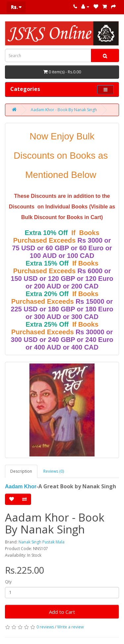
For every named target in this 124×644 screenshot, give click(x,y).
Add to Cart (62, 612)
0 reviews (45, 627)
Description (21, 471)
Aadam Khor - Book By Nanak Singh (64, 110)
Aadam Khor (21, 486)
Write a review (70, 627)
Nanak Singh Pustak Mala (41, 542)
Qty (8, 582)
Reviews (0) (54, 471)
